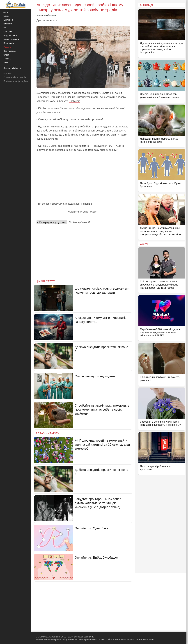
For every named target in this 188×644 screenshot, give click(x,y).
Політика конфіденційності (17, 81)
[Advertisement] (83, 177)
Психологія (9, 43)
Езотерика (8, 20)
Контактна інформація (15, 77)
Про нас (7, 73)
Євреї (94, 212)
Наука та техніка (11, 39)
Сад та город (9, 51)
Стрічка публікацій (79, 222)
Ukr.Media (75, 101)
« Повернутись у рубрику (52, 222)
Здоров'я (8, 24)
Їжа (5, 28)
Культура (8, 32)
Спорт (6, 55)
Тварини (7, 59)
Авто (6, 12)
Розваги (7, 47)
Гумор (85, 212)
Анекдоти (74, 212)
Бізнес (6, 16)
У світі (6, 63)
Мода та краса (10, 35)
